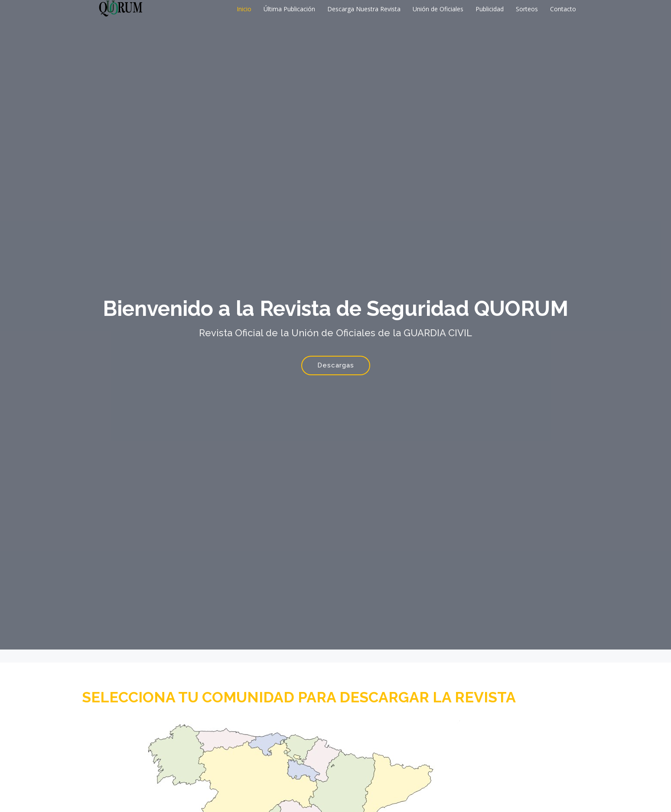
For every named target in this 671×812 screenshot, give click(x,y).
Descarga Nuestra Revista (364, 9)
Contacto (563, 9)
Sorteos (527, 9)
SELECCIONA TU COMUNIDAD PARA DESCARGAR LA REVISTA (299, 697)
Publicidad (490, 9)
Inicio (244, 9)
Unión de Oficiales (438, 9)
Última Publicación (289, 9)
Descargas (336, 365)
